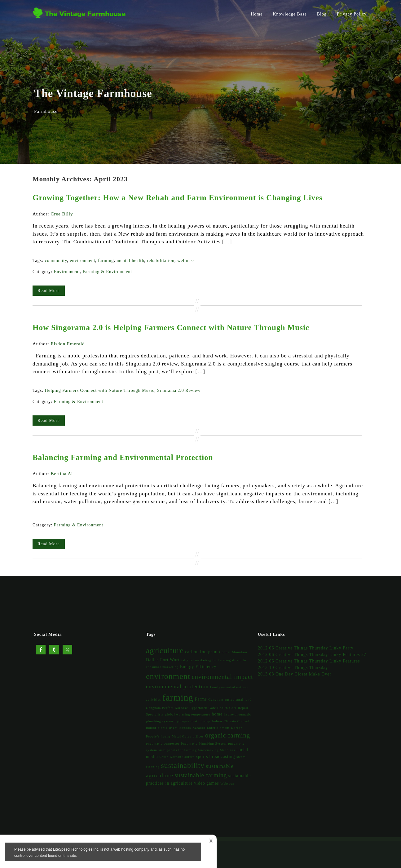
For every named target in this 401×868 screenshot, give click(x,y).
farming (106, 261)
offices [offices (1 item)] (198, 736)
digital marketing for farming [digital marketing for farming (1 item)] (207, 660)
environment (83, 261)
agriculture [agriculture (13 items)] (165, 651)
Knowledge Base (290, 14)
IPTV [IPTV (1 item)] (173, 728)
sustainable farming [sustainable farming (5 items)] (201, 775)
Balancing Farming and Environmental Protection (123, 457)
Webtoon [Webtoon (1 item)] (227, 784)
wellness (186, 261)
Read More (49, 291)
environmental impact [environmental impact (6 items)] (223, 677)
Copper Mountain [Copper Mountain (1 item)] (233, 652)
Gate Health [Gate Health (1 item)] (218, 708)
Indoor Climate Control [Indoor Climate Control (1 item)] (231, 721)
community (56, 261)
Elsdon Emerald (68, 344)
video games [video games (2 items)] (207, 783)
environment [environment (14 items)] (168, 676)
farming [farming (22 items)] (178, 697)
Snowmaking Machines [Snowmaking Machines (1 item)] (217, 750)
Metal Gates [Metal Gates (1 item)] (181, 736)
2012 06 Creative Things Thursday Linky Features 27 (312, 655)
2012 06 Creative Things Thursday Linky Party (306, 648)
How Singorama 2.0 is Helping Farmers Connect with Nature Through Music (171, 328)
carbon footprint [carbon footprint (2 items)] (201, 652)
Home (257, 14)
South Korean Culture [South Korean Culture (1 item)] (177, 757)
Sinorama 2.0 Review (179, 390)
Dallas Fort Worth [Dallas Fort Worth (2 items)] (164, 660)
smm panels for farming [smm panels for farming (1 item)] (178, 750)
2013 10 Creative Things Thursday (293, 668)
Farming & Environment (107, 272)
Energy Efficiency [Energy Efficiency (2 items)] (198, 667)
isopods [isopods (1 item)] (185, 728)
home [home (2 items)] (217, 714)
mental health (131, 261)
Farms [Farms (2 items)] (201, 699)
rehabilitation (161, 261)
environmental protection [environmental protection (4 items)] (177, 686)
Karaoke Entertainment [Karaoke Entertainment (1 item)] (211, 728)
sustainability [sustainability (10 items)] (183, 765)
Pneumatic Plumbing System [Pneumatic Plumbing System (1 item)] (204, 744)
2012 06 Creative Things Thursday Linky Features (309, 661)
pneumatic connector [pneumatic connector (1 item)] (163, 744)
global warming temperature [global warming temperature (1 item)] (188, 714)
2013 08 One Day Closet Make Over (295, 674)
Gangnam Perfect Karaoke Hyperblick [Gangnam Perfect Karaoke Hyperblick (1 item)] (177, 708)
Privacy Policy (352, 14)
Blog (322, 14)
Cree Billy (62, 214)
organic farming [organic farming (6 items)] (228, 735)
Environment (67, 272)
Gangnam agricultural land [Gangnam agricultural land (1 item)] (230, 700)
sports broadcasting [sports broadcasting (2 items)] (215, 757)
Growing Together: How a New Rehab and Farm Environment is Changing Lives (178, 198)
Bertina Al (62, 474)
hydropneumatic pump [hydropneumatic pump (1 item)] (193, 721)
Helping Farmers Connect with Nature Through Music (100, 390)
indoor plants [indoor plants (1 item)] (157, 728)
